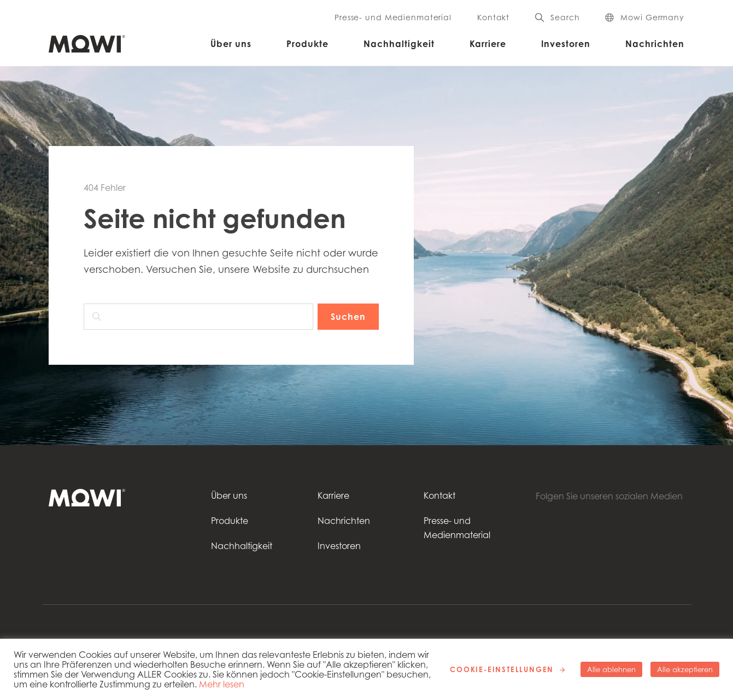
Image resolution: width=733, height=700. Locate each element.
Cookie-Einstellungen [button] (502, 669)
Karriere (488, 44)
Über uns (231, 44)
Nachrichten (655, 44)
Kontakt (493, 17)
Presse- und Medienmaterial (393, 17)
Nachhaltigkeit (399, 44)
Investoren (566, 44)
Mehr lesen (222, 684)
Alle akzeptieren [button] (685, 669)
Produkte (307, 44)
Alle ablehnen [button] (611, 669)
